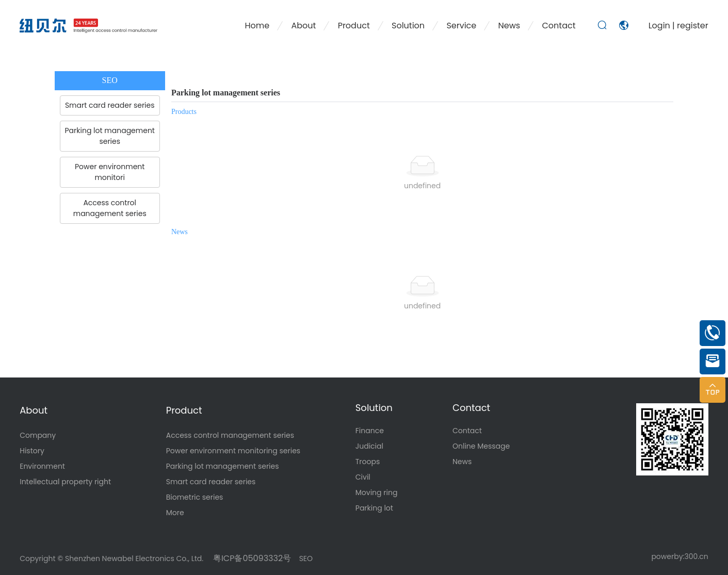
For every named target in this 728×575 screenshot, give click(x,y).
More (175, 513)
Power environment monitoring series (233, 451)
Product (184, 410)
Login (660, 26)
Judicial (369, 446)
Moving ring (377, 492)
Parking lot (374, 508)
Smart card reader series (211, 482)
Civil (363, 477)
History (32, 451)
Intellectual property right (65, 482)
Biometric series (195, 497)
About (34, 410)
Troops (368, 462)
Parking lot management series (223, 466)
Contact (471, 408)
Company (38, 435)
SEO (306, 558)
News (462, 462)
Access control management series (230, 435)
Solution (374, 408)
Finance (370, 431)
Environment (42, 466)
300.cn (697, 556)
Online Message (481, 446)
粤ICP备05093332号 (251, 558)
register (693, 26)
